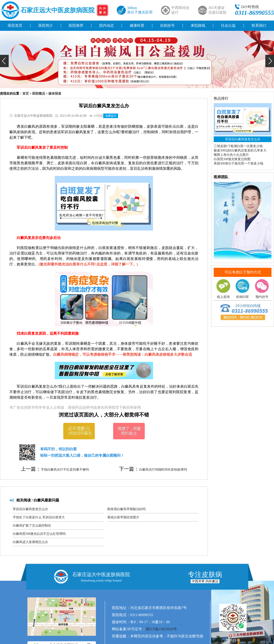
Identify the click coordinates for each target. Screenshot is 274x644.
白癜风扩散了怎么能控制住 (32, 526)
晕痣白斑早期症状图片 (123, 517)
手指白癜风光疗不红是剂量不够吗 (65, 470)
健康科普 (137, 25)
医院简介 (46, 25)
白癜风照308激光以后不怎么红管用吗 (39, 534)
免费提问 (111, 116)
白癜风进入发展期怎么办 (30, 542)
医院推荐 (76, 25)
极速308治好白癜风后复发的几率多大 (240, 150)
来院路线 (198, 25)
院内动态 (107, 25)
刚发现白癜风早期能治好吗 (126, 509)
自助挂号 (167, 25)
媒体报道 (55, 94)
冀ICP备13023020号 (161, 629)
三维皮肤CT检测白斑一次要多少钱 (238, 146)
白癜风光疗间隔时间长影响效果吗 (163, 470)
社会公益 (228, 25)
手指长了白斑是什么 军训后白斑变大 (39, 517)
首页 (26, 94)
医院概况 (39, 94)
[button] (4, 61)
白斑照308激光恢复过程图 (232, 159)
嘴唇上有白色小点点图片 (231, 155)
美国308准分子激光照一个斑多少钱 (238, 163)
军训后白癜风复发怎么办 (30, 509)
